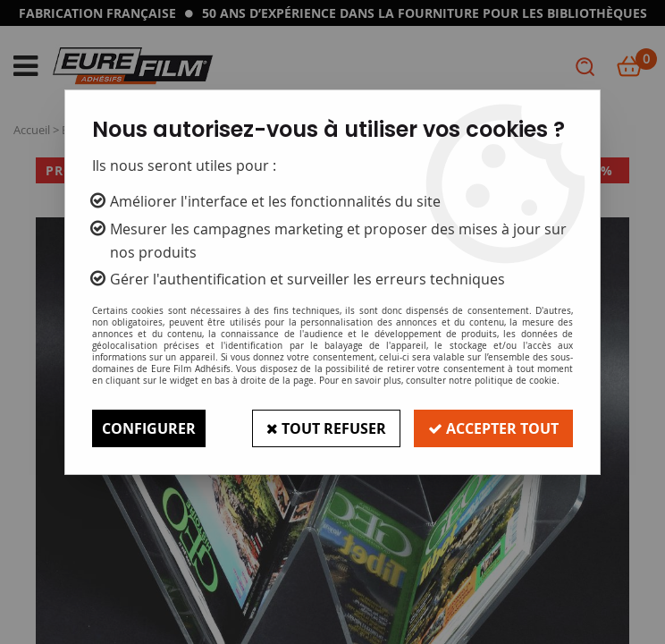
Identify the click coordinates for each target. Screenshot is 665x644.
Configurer (149, 428)
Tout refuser (326, 428)
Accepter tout (493, 428)
